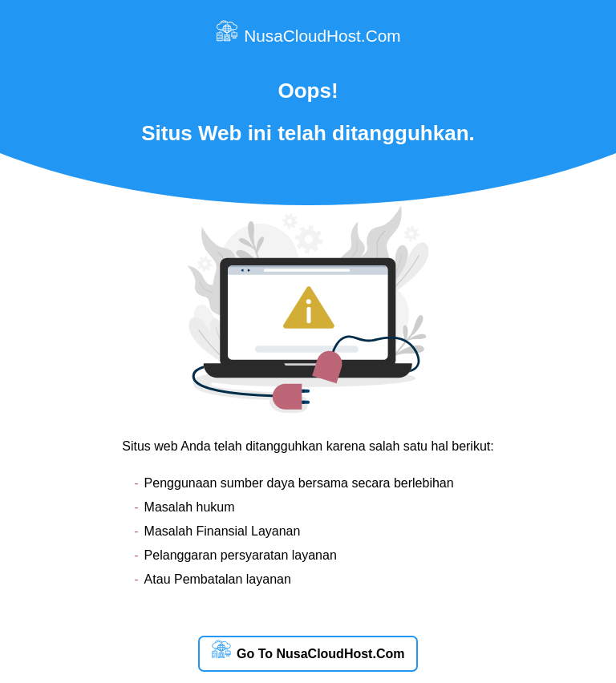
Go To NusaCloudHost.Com (308, 651)
